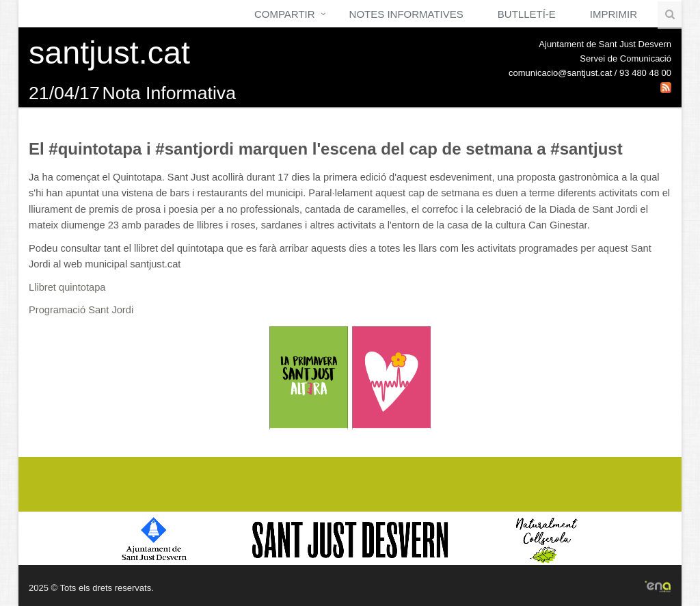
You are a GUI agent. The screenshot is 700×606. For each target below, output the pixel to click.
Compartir (285, 14)
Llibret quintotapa (67, 287)
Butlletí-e (527, 14)
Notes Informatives (406, 14)
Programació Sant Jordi (81, 310)
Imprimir (614, 14)
